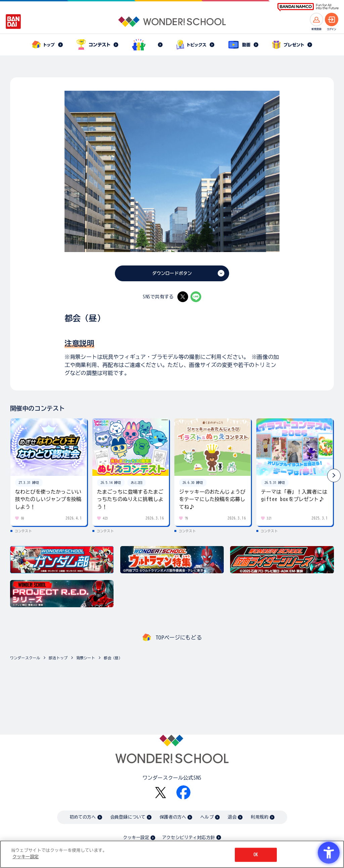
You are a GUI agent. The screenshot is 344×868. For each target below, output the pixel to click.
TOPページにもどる (179, 637)
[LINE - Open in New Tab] (196, 297)
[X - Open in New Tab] (183, 297)
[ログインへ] (332, 19)
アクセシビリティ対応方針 (188, 838)
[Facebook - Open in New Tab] (183, 792)
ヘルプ (207, 817)
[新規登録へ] (316, 19)
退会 (232, 817)
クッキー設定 (136, 838)
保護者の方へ (173, 817)
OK (256, 855)
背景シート (86, 658)
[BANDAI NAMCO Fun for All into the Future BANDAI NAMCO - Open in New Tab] (308, 7)
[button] (334, 476)
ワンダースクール (25, 658)
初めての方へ (83, 817)
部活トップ (58, 658)
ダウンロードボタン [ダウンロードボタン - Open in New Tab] (172, 273)
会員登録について (128, 817)
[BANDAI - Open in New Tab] (13, 22)
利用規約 (260, 817)
